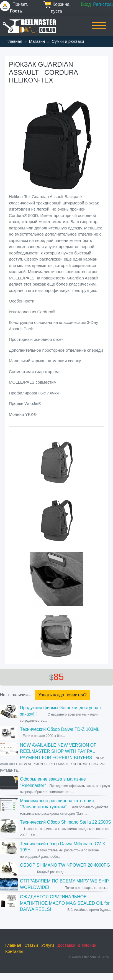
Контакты (14, 951)
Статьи (31, 945)
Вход (86, 4)
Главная (14, 41)
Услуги (48, 945)
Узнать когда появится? (62, 695)
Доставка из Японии (77, 945)
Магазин (37, 41)
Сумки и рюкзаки (68, 41)
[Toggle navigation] (99, 29)
